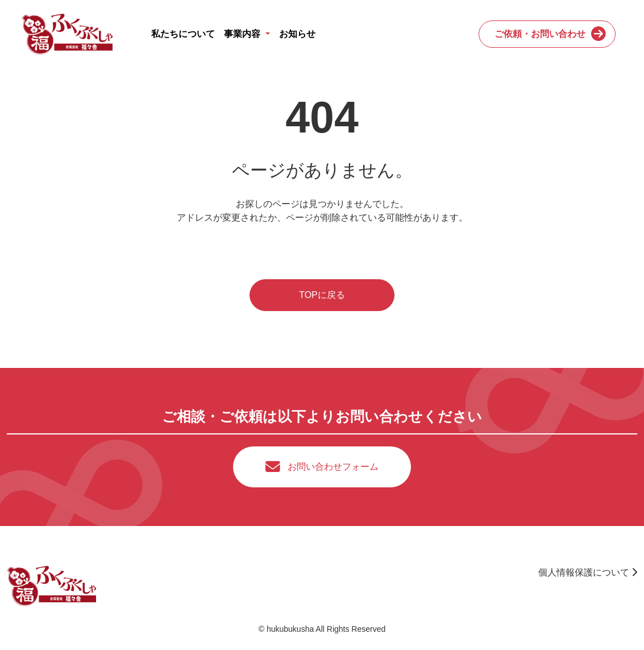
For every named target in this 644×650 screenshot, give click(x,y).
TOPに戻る (322, 295)
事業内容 (243, 34)
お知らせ (297, 34)
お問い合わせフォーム (333, 467)
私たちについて (183, 34)
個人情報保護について (588, 572)
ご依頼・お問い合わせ (540, 34)
